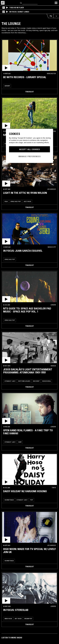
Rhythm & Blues (24, 381)
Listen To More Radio (12, 638)
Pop (32, 500)
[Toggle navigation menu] (56, 3)
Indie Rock (8, 619)
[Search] (21, 3)
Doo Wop (36, 381)
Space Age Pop (16, 201)
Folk (6, 201)
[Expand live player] (56, 16)
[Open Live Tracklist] (50, 16)
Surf (20, 442)
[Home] (3, 3)
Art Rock (18, 619)
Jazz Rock (27, 201)
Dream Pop (28, 619)
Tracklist (30, 92)
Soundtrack (9, 500)
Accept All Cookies (30, 149)
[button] (29, 55)
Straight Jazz (10, 381)
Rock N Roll (47, 381)
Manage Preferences (30, 156)
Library (7, 86)
